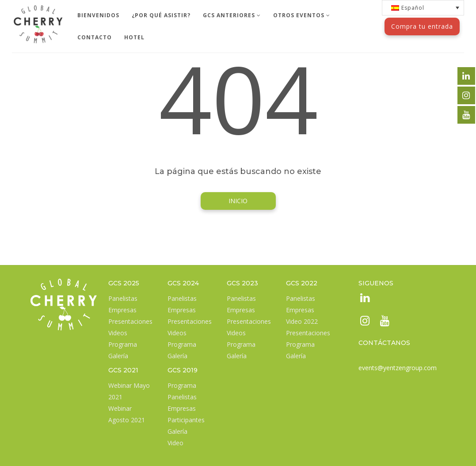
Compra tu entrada (422, 26)
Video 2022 (302, 321)
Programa (123, 344)
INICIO (238, 201)
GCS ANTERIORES (232, 15)
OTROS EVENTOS (302, 15)
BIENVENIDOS (98, 15)
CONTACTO (95, 37)
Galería (118, 356)
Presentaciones (130, 321)
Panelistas (123, 298)
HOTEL (134, 37)
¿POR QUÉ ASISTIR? (161, 15)
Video (175, 443)
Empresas (122, 310)
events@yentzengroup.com (398, 368)
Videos (118, 333)
